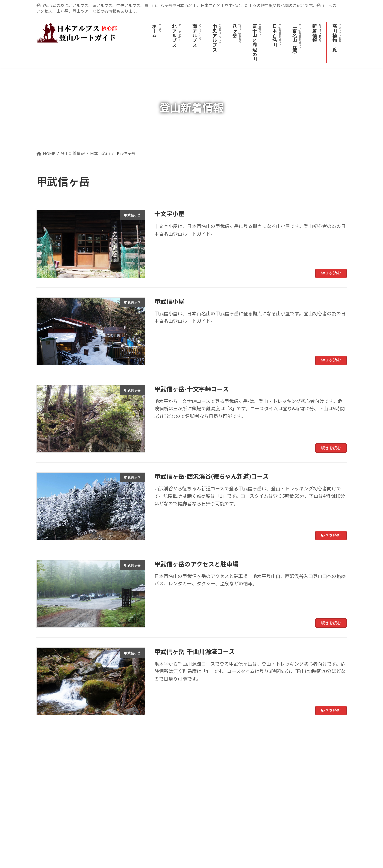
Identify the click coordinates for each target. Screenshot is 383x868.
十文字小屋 (169, 214)
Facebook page (298, 796)
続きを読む (331, 273)
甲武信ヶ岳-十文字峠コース (191, 389)
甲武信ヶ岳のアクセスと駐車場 (196, 564)
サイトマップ (108, 750)
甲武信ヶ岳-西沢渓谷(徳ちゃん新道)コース (212, 476)
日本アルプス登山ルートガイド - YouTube (69, 804)
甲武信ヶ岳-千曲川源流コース (195, 652)
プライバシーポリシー (63, 750)
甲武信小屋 (169, 301)
